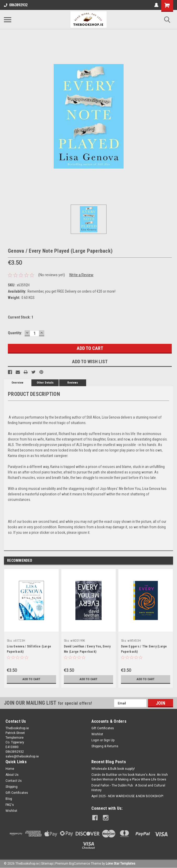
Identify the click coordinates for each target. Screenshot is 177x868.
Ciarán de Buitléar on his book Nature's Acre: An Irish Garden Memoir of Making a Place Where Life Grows (130, 777)
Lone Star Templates (121, 863)
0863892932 (16, 5)
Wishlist (97, 734)
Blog (9, 799)
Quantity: (15, 333)
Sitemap (47, 863)
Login (95, 740)
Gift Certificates (103, 728)
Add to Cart (32, 679)
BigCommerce (80, 863)
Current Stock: (21, 317)
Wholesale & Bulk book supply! (113, 769)
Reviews (73, 383)
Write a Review (81, 275)
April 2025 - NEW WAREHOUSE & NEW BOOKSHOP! (127, 796)
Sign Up (109, 740)
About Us (12, 775)
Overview (17, 383)
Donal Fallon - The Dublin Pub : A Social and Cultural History (128, 788)
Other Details (45, 383)
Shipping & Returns (105, 746)
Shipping (12, 787)
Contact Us (14, 781)
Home (10, 769)
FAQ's (10, 805)
